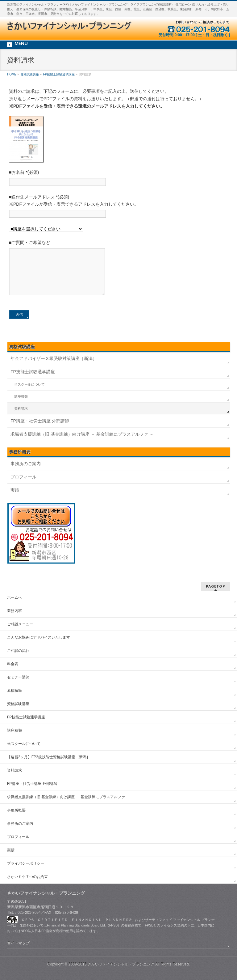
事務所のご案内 (26, 473)
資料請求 (21, 418)
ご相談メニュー (20, 624)
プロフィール (23, 486)
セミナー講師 (18, 678)
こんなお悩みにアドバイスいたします (39, 638)
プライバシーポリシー (26, 864)
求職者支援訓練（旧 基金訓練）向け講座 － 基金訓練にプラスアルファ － (82, 443)
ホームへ (15, 598)
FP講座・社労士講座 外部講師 (40, 430)
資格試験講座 (22, 356)
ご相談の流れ (18, 651)
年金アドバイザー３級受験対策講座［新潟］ (54, 368)
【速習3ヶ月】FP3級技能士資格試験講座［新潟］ (49, 757)
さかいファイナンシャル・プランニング (121, 965)
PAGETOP (216, 586)
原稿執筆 (15, 691)
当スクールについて (29, 394)
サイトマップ (18, 944)
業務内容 (15, 611)
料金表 (13, 664)
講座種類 (21, 406)
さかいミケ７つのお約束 (27, 877)
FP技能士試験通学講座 (33, 381)
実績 (15, 499)
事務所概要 (16, 811)
